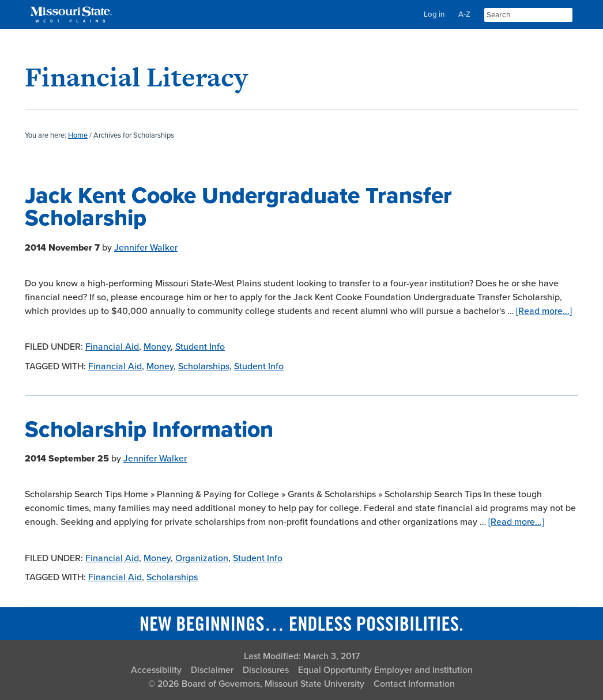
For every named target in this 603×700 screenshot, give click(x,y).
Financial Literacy (136, 77)
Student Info (200, 347)
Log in (434, 14)
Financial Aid (112, 347)
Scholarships (204, 366)
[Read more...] (544, 311)
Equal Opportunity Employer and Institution (385, 670)
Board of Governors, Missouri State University (273, 684)
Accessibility (156, 670)
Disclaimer (212, 670)
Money (157, 347)
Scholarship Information (149, 430)
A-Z (464, 14)
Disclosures (266, 670)
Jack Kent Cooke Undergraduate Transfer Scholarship (238, 207)
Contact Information (414, 684)
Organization (202, 558)
